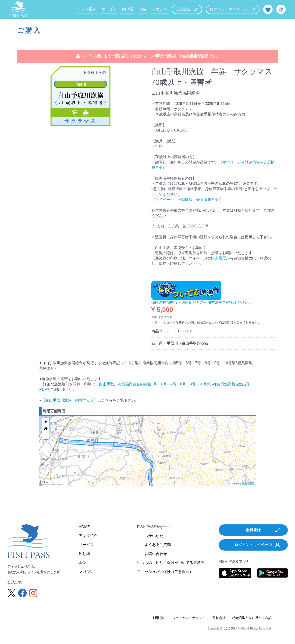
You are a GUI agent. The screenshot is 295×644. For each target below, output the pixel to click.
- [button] (46, 436)
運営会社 (219, 618)
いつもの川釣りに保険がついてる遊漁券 (171, 563)
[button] (46, 429)
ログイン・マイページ (233, 9)
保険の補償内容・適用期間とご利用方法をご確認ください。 (202, 302)
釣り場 (128, 9)
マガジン (160, 9)
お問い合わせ (156, 554)
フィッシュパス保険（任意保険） (165, 572)
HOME (84, 527)
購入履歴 (219, 258)
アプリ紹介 (87, 9)
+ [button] (46, 422)
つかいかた (154, 536)
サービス (109, 9)
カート (281, 9)
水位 (143, 9)
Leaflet (236, 484)
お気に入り (268, 9)
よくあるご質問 (158, 545)
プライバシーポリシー (189, 618)
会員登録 (187, 9)
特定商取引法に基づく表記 (252, 618)
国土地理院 (248, 484)
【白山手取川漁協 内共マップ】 (70, 400)
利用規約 (159, 618)
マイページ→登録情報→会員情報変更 (187, 200)
